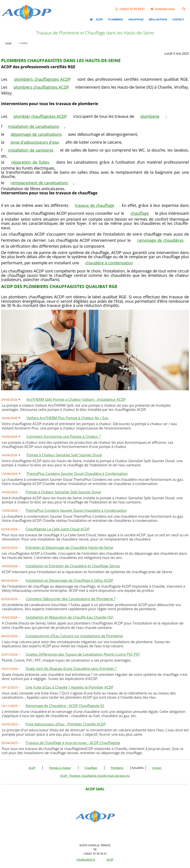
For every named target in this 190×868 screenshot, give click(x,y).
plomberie (150, 116)
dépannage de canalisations (36, 134)
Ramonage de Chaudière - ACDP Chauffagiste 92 (65, 706)
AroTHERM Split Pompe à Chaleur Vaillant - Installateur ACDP (76, 399)
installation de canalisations (34, 126)
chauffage (140, 213)
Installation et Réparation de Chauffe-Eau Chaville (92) (70, 617)
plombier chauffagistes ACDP (40, 116)
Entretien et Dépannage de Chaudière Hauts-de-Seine (69, 548)
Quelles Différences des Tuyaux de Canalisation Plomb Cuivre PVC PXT (83, 654)
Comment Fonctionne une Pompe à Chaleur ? (64, 437)
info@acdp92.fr (86, 860)
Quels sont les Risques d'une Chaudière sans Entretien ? (71, 669)
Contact (157, 768)
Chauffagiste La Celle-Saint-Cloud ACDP (58, 529)
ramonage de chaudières (160, 240)
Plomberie (117, 768)
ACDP (32, 768)
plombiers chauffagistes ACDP (42, 79)
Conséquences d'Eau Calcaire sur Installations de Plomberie (74, 636)
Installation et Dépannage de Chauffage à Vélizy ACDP (69, 580)
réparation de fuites (30, 162)
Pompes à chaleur (60, 768)
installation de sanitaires (31, 150)
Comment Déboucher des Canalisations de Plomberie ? (71, 599)
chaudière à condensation (109, 263)
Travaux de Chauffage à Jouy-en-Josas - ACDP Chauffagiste (73, 743)
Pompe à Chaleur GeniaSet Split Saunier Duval (64, 455)
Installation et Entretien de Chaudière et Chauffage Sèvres (73, 566)
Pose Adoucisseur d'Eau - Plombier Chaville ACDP (66, 724)
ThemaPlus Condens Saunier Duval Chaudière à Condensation (77, 474)
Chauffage (91, 768)
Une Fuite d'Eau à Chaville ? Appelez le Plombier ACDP (70, 687)
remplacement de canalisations (39, 183)
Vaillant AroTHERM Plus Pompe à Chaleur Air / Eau (67, 418)
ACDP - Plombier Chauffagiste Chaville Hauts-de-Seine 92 (95, 776)
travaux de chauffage (95, 205)
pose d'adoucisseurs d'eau (35, 142)
